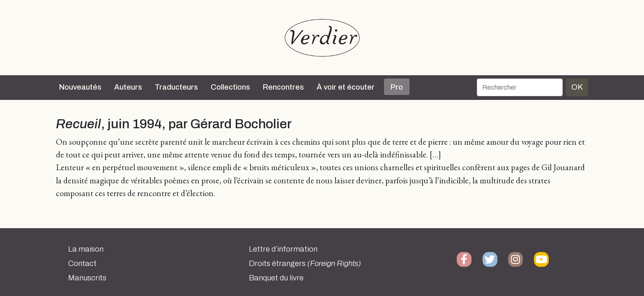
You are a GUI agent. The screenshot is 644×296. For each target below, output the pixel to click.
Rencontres (283, 87)
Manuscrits (87, 278)
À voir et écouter (346, 87)
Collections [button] (230, 87)
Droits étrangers (305, 264)
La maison (86, 249)
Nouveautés (80, 87)
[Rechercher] (520, 87)
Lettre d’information (283, 249)
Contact (82, 264)
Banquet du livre (276, 278)
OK (577, 87)
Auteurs (128, 87)
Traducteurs (176, 87)
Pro (397, 87)
